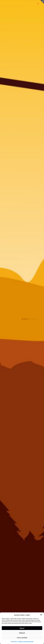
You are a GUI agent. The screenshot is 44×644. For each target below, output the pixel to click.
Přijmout (22, 628)
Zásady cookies (14, 641)
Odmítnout (22, 633)
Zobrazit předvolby (22, 638)
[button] (41, 615)
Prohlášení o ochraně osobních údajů (26, 641)
